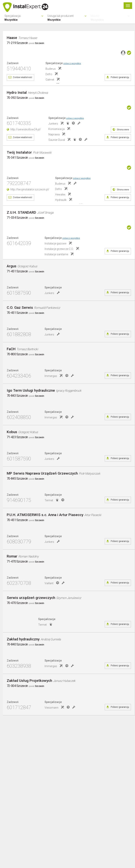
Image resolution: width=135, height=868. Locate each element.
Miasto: (111, 18)
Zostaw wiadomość (22, 77)
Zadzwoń (13, 63)
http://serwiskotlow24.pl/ (26, 129)
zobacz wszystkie (72, 63)
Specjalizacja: (24, 18)
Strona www (123, 130)
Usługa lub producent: (67, 18)
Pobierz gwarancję (120, 77)
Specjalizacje (63, 63)
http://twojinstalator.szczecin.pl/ (30, 189)
